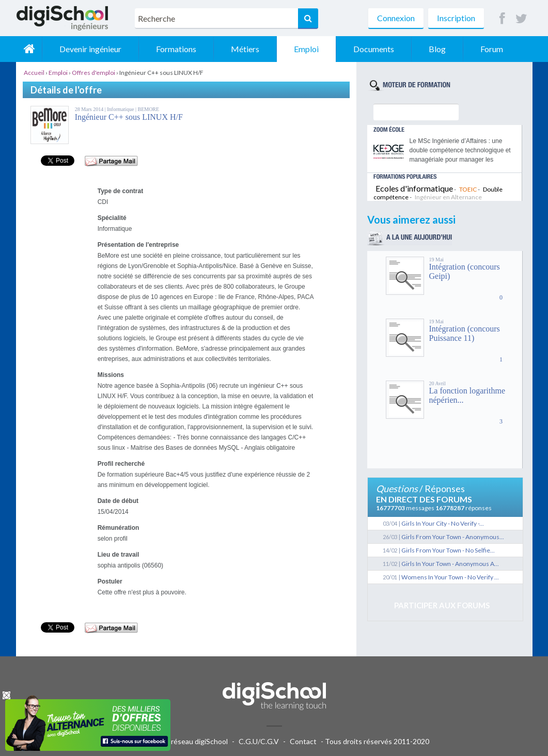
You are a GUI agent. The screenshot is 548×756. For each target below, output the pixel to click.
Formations (176, 49)
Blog (437, 49)
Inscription (456, 18)
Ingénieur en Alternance (448, 197)
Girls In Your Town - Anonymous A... (450, 564)
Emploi (306, 49)
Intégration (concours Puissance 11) (465, 333)
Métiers (245, 49)
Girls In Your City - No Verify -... (443, 523)
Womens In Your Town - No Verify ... (450, 577)
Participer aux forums (442, 605)
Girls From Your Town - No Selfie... (448, 550)
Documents (374, 49)
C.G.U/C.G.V (259, 741)
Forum (492, 49)
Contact (303, 741)
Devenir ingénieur (90, 49)
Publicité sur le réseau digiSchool (175, 741)
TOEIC (468, 189)
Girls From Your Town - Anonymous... (453, 537)
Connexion (396, 18)
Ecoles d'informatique (414, 188)
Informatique (121, 109)
